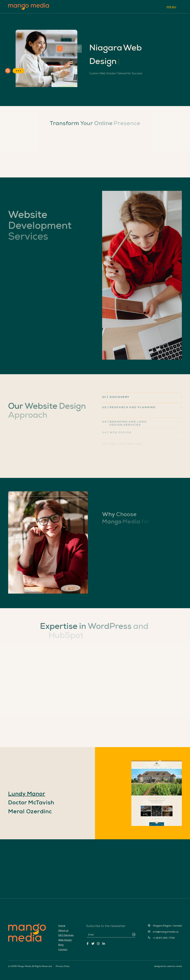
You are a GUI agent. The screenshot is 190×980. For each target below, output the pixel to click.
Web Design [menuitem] (65, 940)
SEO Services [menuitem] (66, 935)
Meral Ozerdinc (30, 811)
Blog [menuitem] (61, 945)
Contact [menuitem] (63, 950)
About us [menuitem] (63, 930)
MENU (172, 7)
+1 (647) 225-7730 (164, 938)
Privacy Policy (63, 966)
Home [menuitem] (62, 926)
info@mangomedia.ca (166, 932)
